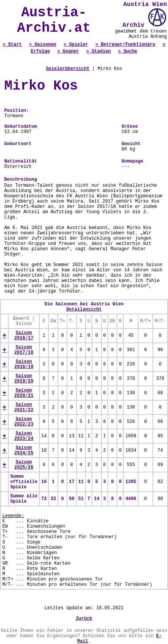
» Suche (128, 51)
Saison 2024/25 (24, 450)
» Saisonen (43, 45)
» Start (12, 45)
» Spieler (76, 45)
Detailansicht (84, 310)
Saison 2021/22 (24, 407)
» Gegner (68, 51)
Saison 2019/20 (24, 379)
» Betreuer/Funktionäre (125, 45)
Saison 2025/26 (24, 465)
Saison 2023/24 (24, 436)
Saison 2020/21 (24, 393)
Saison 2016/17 (24, 336)
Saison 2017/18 (24, 350)
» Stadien (99, 51)
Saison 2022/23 (24, 422)
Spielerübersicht (68, 69)
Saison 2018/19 (24, 364)
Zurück (84, 619)
